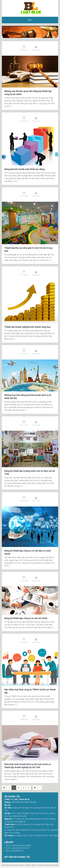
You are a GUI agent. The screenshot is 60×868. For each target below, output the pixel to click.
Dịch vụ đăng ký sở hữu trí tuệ (18, 848)
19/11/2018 (24, 275)
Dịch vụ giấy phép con (15, 851)
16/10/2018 (24, 501)
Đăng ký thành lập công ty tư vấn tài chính (26, 618)
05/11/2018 (24, 425)
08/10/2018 (24, 642)
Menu (30, 20)
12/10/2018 (24, 581)
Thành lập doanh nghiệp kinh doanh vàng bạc (28, 327)
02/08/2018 (24, 720)
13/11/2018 (24, 354)
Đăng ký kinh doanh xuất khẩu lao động (24, 169)
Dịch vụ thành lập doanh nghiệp (19, 845)
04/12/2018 (24, 121)
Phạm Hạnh (36, 50)
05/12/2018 (24, 50)
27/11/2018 (24, 196)
